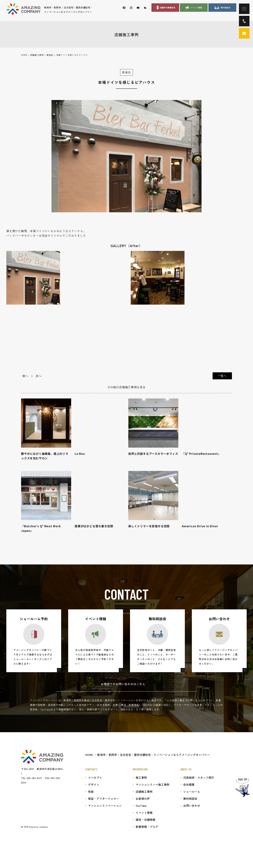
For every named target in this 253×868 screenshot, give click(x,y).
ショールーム (192, 791)
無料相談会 (190, 799)
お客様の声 (143, 799)
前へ (25, 376)
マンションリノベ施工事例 (153, 784)
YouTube (141, 806)
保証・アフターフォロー (103, 799)
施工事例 (141, 777)
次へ (39, 376)
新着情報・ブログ (147, 827)
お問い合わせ (192, 806)
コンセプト (95, 777)
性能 (91, 791)
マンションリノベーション (105, 806)
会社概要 (189, 784)
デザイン (94, 784)
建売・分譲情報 (145, 820)
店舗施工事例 (144, 791)
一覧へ (222, 376)
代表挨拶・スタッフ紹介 (199, 777)
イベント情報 (144, 813)
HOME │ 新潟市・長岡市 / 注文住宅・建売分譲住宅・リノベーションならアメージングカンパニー (147, 755)
